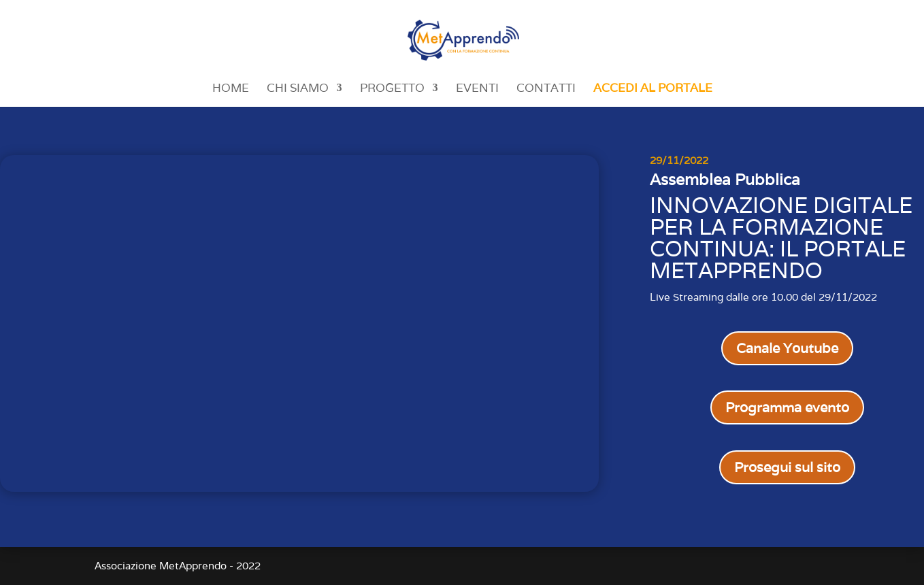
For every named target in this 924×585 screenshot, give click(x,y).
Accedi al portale (653, 89)
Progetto (392, 89)
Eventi (477, 89)
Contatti (546, 89)
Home (231, 89)
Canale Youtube (787, 348)
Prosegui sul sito (787, 467)
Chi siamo (298, 89)
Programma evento (787, 407)
